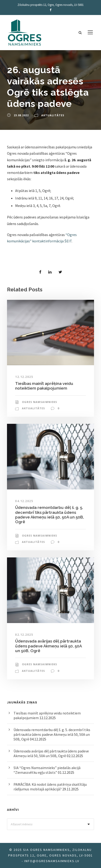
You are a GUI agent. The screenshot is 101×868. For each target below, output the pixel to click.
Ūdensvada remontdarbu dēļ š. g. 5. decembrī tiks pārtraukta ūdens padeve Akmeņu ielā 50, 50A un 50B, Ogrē (50, 515)
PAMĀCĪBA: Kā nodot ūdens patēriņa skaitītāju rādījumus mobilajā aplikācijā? (50, 787)
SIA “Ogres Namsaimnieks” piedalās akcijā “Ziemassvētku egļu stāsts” (47, 770)
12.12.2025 (24, 377)
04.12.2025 (24, 501)
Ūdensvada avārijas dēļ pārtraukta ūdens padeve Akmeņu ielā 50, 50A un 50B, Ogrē (48, 646)
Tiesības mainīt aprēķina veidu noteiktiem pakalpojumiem (44, 386)
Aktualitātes (53, 115)
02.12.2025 (24, 635)
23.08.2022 (21, 115)
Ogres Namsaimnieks (40, 402)
